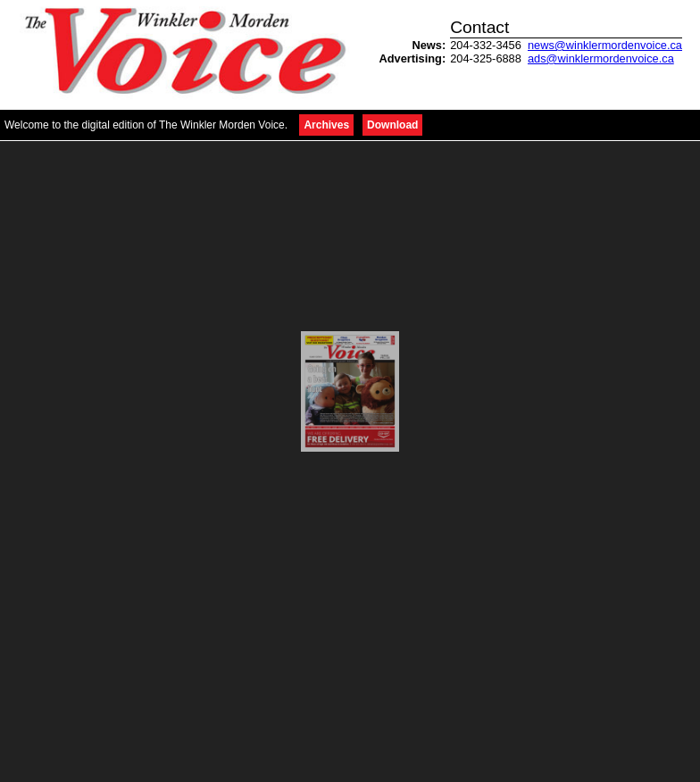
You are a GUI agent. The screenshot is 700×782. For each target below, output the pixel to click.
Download (392, 125)
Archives (326, 125)
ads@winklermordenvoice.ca (601, 58)
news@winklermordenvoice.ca (605, 45)
